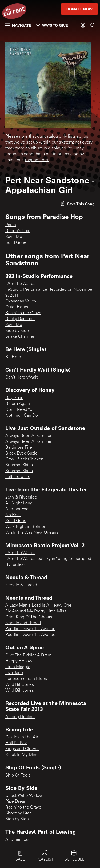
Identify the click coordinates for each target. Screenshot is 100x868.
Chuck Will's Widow (24, 796)
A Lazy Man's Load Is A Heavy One (38, 606)
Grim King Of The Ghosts (29, 617)
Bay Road (14, 398)
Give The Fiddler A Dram (28, 655)
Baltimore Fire (19, 448)
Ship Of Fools (18, 775)
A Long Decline (20, 717)
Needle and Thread (23, 623)
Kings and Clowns (22, 749)
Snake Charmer (20, 337)
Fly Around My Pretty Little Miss (36, 611)
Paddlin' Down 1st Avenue (30, 629)
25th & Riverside (21, 497)
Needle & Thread (21, 585)
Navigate (18, 25)
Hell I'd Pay (16, 743)
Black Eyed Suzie (21, 453)
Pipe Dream (17, 802)
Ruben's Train (18, 231)
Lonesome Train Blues (26, 679)
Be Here (13, 357)
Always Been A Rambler (28, 436)
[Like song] (78, 204)
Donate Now (79, 9)
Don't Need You (20, 410)
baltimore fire (18, 477)
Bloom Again (18, 404)
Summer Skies (19, 465)
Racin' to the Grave (23, 313)
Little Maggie (18, 667)
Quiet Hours (17, 307)
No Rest (13, 515)
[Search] (93, 25)
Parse (11, 225)
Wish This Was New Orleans (32, 533)
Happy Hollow (19, 661)
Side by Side (17, 331)
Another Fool (17, 509)
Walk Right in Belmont (27, 527)
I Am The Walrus (20, 284)
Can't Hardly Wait (21, 377)
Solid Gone (16, 243)
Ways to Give (52, 25)
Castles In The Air (22, 737)
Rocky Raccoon (20, 319)
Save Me (14, 237)
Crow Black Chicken (24, 459)
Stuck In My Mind (22, 755)
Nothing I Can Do (22, 416)
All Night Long (19, 503)
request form (37, 160)
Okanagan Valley (21, 301)
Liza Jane (14, 673)
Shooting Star (18, 813)
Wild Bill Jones (20, 685)
